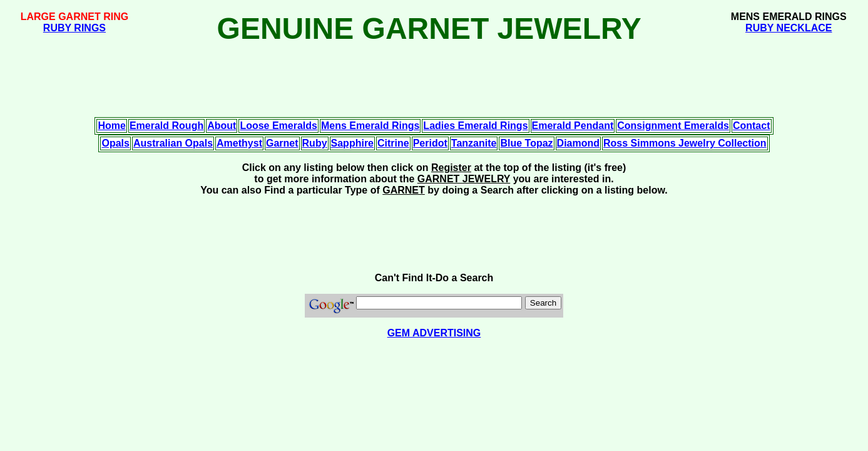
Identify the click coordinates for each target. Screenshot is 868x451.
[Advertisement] (434, 5)
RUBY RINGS (74, 28)
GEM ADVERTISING (434, 333)
